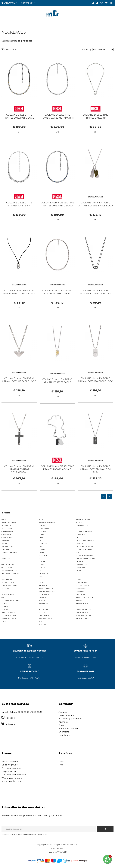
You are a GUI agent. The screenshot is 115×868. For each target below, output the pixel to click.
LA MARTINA (7, 579)
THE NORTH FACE (9, 615)
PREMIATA (43, 603)
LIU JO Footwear (8, 582)
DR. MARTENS (7, 546)
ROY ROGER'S (44, 609)
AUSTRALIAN (7, 525)
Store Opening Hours (12, 781)
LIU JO (41, 582)
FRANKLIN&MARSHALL (86, 558)
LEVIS (78, 579)
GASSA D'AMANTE (9, 564)
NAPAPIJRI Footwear (47, 591)
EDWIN (42, 549)
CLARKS (42, 534)
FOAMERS (6, 558)
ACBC (41, 519)
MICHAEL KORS (82, 585)
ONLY (4, 597)
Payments (63, 722)
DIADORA (5, 540)
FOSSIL (42, 558)
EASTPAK (5, 549)
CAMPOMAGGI (7, 531)
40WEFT (5, 519)
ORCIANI (42, 597)
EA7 (40, 546)
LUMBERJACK (82, 582)
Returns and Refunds (69, 728)
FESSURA (43, 555)
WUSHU (42, 624)
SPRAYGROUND (83, 612)
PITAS (4, 603)
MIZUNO (5, 588)
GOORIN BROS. (82, 564)
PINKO (79, 600)
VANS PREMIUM (83, 618)
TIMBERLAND (44, 615)
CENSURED (43, 531)
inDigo (79, 570)
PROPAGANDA (82, 603)
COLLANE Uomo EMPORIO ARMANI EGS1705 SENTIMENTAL (19, 474)
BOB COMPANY (8, 528)
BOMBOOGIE (44, 528)
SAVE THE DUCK (8, 612)
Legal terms (64, 735)
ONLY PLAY (81, 594)
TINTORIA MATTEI (83, 615)
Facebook (11, 718)
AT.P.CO (79, 522)
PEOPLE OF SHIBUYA (85, 597)
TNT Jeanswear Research (14, 775)
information (42, 834)
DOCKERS (43, 543)
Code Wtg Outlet (10, 765)
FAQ (61, 765)
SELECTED (43, 612)
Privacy (62, 725)
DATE (78, 537)
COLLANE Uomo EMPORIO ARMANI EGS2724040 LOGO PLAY (95, 474)
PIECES (42, 600)
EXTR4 (42, 552)
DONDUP (80, 543)
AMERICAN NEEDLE (10, 522)
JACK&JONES (44, 573)
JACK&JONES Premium (11, 573)
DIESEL (4, 543)
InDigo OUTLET (9, 771)
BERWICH (43, 525)
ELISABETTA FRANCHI (85, 549)
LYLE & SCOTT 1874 (9, 585)
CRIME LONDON (8, 537)
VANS (4, 621)
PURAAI (5, 606)
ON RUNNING (44, 594)
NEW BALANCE (8, 594)
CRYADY (42, 537)
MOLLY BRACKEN (46, 588)
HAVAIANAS (81, 567)
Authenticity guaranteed (70, 719)
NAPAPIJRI (81, 591)
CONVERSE (81, 534)
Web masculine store (12, 778)
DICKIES (42, 540)
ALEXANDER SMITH (84, 519)
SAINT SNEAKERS (83, 609)
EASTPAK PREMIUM (84, 546)
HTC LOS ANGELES (9, 570)
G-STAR (42, 561)
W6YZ (41, 621)
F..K (77, 552)
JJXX (41, 576)
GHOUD (42, 564)
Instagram (11, 724)
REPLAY (5, 609)
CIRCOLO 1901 (7, 534)
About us (63, 712)
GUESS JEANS (7, 567)
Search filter (9, 49)
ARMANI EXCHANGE (47, 522)
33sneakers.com (10, 761)
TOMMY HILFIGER (9, 618)
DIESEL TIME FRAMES (85, 540)
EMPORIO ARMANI (9, 552)
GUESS (42, 567)
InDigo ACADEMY (67, 715)
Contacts (63, 761)
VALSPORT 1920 (45, 618)
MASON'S (43, 585)
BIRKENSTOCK (82, 525)
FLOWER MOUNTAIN (85, 555)
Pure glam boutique (11, 768)
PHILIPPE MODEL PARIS (11, 600)
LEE (40, 579)
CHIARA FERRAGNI (84, 531)
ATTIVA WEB (61, 852)
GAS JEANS (81, 561)
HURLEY (42, 570)
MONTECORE (81, 588)
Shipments (64, 732)
